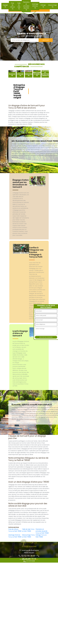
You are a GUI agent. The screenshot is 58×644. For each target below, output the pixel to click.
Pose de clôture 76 (12, 6)
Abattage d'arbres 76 (35, 6)
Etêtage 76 (43, 6)
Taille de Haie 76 (19, 6)
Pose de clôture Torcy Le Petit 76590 (15, 530)
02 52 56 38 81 (27, 556)
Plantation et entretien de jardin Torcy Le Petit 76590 (42, 531)
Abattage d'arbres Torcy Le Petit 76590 (15, 536)
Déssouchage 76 (52, 6)
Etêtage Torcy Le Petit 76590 (41, 536)
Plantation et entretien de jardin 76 (26, 6)
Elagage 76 (5, 6)
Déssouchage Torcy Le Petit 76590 (28, 536)
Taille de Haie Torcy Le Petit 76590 (28, 530)
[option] (12, 74)
